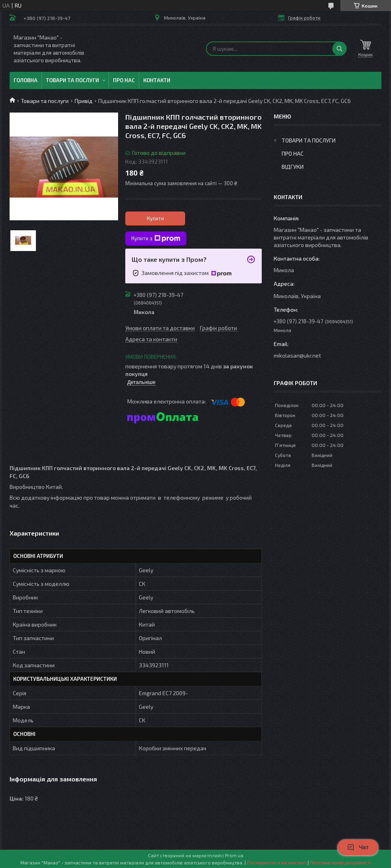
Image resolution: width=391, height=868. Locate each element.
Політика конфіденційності (341, 862)
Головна (26, 80)
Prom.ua (234, 855)
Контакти (157, 80)
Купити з (156, 239)
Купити (155, 218)
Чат (358, 847)
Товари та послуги (72, 80)
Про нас (124, 80)
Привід (84, 101)
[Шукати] (340, 49)
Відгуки (293, 167)
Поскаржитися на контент (277, 862)
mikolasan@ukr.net (297, 355)
